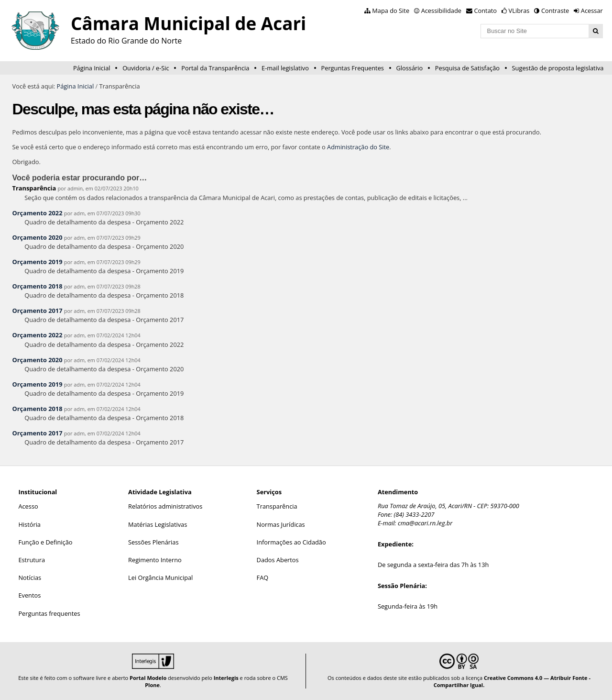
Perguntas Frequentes (353, 68)
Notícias (30, 578)
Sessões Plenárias (153, 542)
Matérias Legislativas (158, 524)
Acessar (592, 11)
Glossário (410, 68)
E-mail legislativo (285, 68)
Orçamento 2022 (38, 213)
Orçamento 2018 (38, 286)
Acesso (28, 506)
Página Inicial (92, 68)
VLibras (519, 11)
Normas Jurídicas (281, 524)
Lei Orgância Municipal (160, 578)
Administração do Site (358, 147)
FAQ (263, 578)
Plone (152, 685)
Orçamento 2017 (38, 311)
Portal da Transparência (215, 68)
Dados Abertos (278, 560)
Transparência (34, 188)
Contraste (555, 11)
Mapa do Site (391, 11)
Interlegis (226, 678)
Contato (486, 11)
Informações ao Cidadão (291, 542)
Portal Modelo (148, 678)
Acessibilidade (441, 11)
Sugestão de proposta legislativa (558, 68)
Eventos (29, 595)
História (29, 524)
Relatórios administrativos (165, 506)
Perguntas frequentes (49, 613)
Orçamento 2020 (38, 237)
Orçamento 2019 (38, 262)
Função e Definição (45, 542)
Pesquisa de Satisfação (467, 68)
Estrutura (32, 560)
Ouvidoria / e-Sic (146, 68)
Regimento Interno (155, 560)
